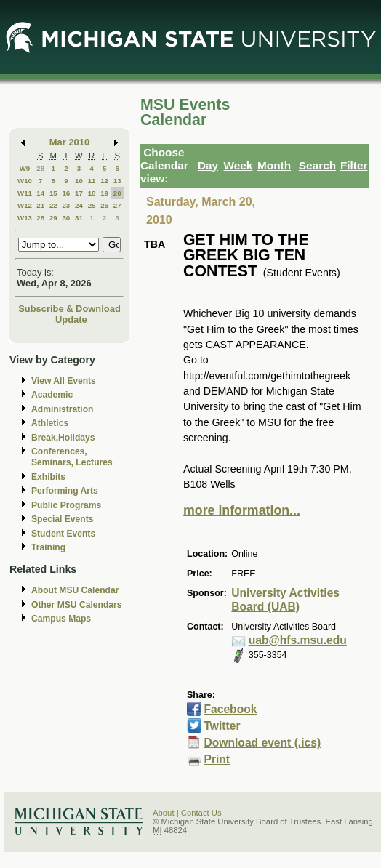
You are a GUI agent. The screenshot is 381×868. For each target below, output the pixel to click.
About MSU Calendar (75, 590)
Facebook (230, 709)
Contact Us (201, 813)
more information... (242, 510)
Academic (52, 395)
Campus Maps (61, 619)
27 (117, 205)
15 (53, 193)
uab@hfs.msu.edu (298, 640)
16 (66, 193)
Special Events (62, 519)
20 (117, 193)
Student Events (63, 534)
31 (79, 218)
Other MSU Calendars (77, 605)
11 (92, 181)
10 (79, 181)
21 (40, 205)
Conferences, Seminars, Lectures (72, 457)
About (164, 813)
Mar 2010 (69, 142)
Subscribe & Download (69, 309)
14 (40, 193)
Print (217, 759)
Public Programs (66, 505)
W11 (25, 193)
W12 (25, 205)
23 (66, 205)
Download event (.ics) (262, 743)
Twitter (222, 726)
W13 (25, 218)
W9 (25, 168)
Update (71, 320)
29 (53, 218)
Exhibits (48, 477)
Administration (62, 409)
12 (104, 181)
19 (104, 193)
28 (40, 168)
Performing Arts (65, 491)
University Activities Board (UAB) (285, 600)
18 (92, 193)
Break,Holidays (63, 438)
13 (117, 181)
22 (53, 205)
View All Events (64, 381)
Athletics (50, 423)
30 (66, 218)
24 (79, 205)
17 (79, 193)
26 (104, 205)
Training (48, 547)
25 (92, 205)
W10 (25, 181)
